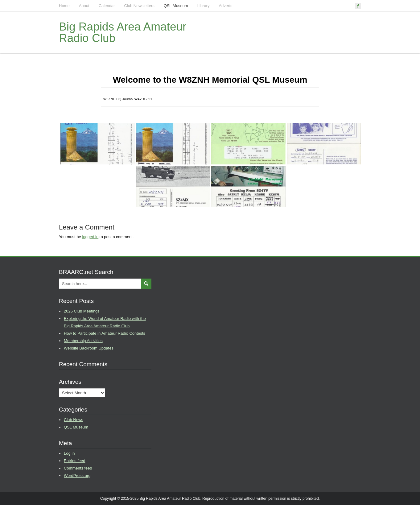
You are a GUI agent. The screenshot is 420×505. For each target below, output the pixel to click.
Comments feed (78, 468)
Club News (74, 420)
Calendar (107, 6)
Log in (69, 453)
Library (204, 6)
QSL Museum (176, 6)
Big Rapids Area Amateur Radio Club (123, 32)
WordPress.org (77, 476)
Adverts (225, 6)
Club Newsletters (139, 6)
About (84, 6)
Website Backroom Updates (89, 348)
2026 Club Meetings (82, 311)
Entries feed (74, 461)
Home (64, 6)
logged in (90, 237)
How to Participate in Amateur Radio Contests (105, 333)
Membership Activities (83, 341)
